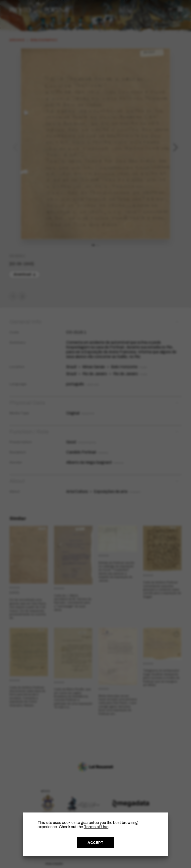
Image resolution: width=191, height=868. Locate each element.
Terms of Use (96, 827)
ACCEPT (95, 843)
